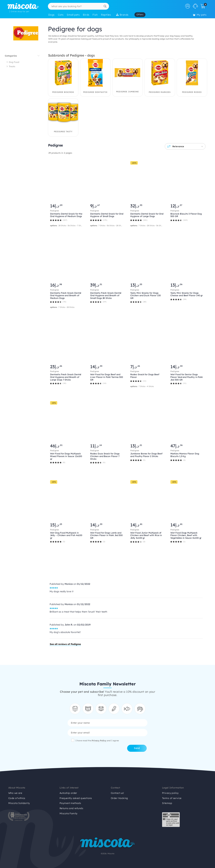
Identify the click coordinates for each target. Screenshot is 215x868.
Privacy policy (170, 793)
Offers (140, 14)
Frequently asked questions (76, 798)
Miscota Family (69, 813)
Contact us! (117, 793)
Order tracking (119, 798)
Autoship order (68, 793)
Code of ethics (17, 798)
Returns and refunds (71, 808)
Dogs (51, 15)
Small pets (73, 15)
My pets (200, 15)
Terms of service (172, 798)
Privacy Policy (99, 741)
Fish (95, 15)
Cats (61, 15)
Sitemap (167, 803)
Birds (86, 15)
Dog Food (14, 62)
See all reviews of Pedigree (65, 644)
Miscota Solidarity (19, 803)
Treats (12, 66)
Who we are (15, 793)
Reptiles (106, 15)
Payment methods (70, 803)
